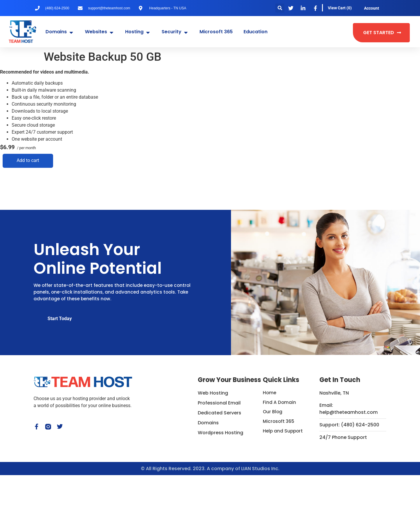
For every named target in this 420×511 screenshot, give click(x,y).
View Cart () (340, 8)
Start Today (60, 341)
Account (372, 8)
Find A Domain (280, 438)
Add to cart (25, 160)
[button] (280, 8)
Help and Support (283, 468)
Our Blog (273, 448)
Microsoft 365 (279, 458)
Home (270, 429)
